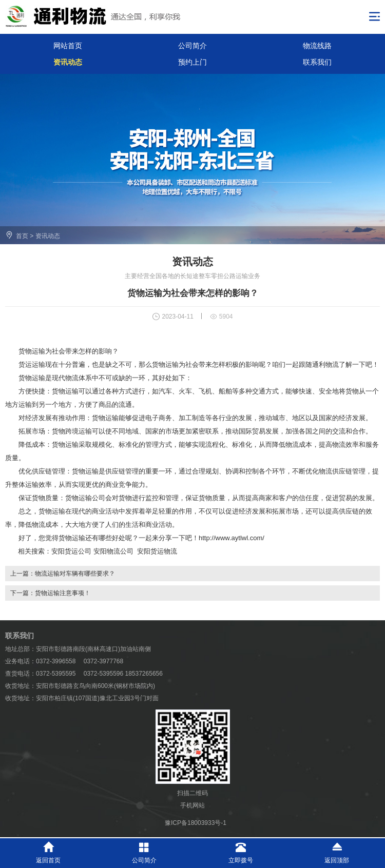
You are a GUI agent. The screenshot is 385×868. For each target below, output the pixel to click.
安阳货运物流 (157, 551)
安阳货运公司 (71, 551)
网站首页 (68, 46)
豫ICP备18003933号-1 (196, 823)
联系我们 (317, 62)
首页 (22, 236)
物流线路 (317, 46)
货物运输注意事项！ (63, 593)
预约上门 (192, 62)
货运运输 (32, 364)
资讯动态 (68, 62)
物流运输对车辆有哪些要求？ (75, 574)
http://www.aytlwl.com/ (232, 538)
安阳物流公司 (113, 551)
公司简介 (192, 46)
